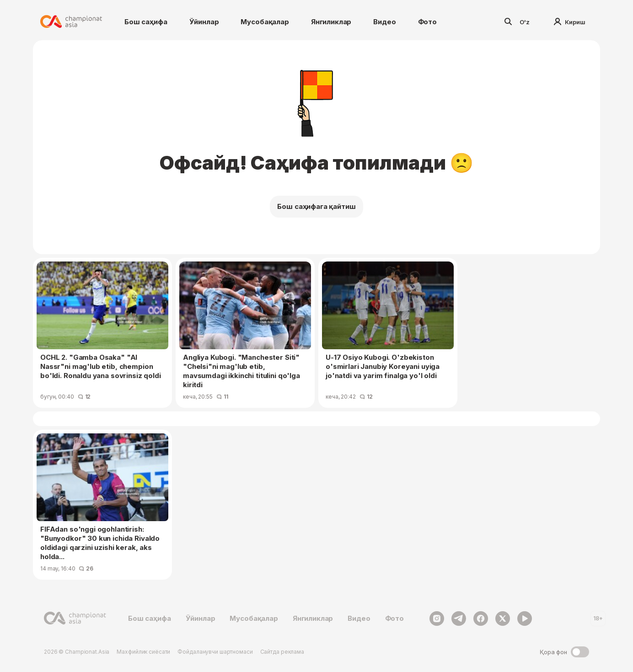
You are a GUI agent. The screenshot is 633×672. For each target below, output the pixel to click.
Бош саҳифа (146, 22)
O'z (525, 22)
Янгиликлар (331, 22)
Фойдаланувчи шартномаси (215, 652)
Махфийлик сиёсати (143, 652)
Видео (384, 22)
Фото (427, 22)
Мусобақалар (265, 22)
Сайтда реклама (282, 652)
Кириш (570, 22)
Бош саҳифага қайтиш (316, 206)
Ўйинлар (204, 22)
